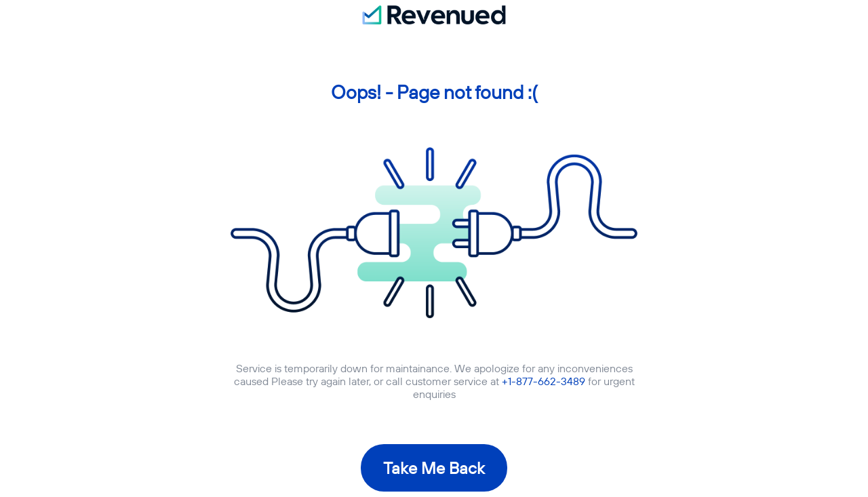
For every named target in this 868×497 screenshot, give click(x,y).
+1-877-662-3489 (544, 381)
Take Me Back (434, 468)
